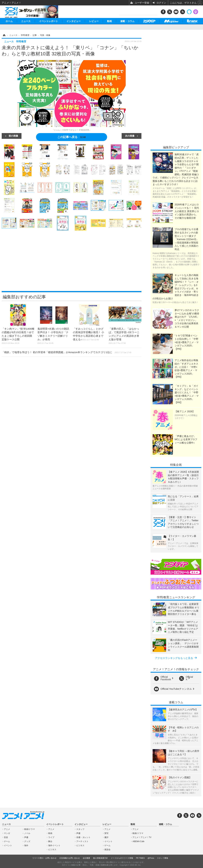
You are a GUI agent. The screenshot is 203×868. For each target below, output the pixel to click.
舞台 (50, 841)
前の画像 (13, 136)
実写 (106, 833)
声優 (26, 837)
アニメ (7, 829)
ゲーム (7, 841)
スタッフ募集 (163, 858)
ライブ (51, 837)
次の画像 (130, 136)
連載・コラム (127, 21)
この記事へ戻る (71, 137)
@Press (151, 858)
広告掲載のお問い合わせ (70, 858)
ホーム (9, 21)
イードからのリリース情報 (122, 858)
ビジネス (52, 850)
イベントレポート (49, 21)
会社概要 (86, 858)
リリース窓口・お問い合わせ (44, 858)
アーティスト (82, 841)
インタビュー (74, 21)
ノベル (27, 833)
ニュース (26, 21)
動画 (109, 21)
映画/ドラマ (30, 829)
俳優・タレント (83, 837)
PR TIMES (140, 858)
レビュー (94, 21)
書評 (106, 837)
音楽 (6, 837)
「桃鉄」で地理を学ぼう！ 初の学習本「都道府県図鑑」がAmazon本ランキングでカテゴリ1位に (67, 352)
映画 (50, 833)
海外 (26, 845)
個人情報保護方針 (100, 858)
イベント (8, 845)
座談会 (107, 850)
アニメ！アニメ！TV (142, 837)
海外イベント (54, 845)
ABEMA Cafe (138, 841)
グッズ (27, 841)
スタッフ (80, 829)
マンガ (7, 833)
